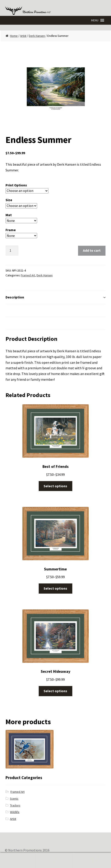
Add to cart (92, 250)
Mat (9, 215)
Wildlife (15, 812)
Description (15, 297)
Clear (50, 236)
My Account (18, 861)
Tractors (15, 805)
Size (9, 200)
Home (14, 36)
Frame (11, 230)
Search (55, 861)
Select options (55, 486)
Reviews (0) (15, 323)
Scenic (14, 799)
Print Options (16, 185)
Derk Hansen (37, 36)
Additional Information (24, 310)
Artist (23, 36)
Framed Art (28, 275)
